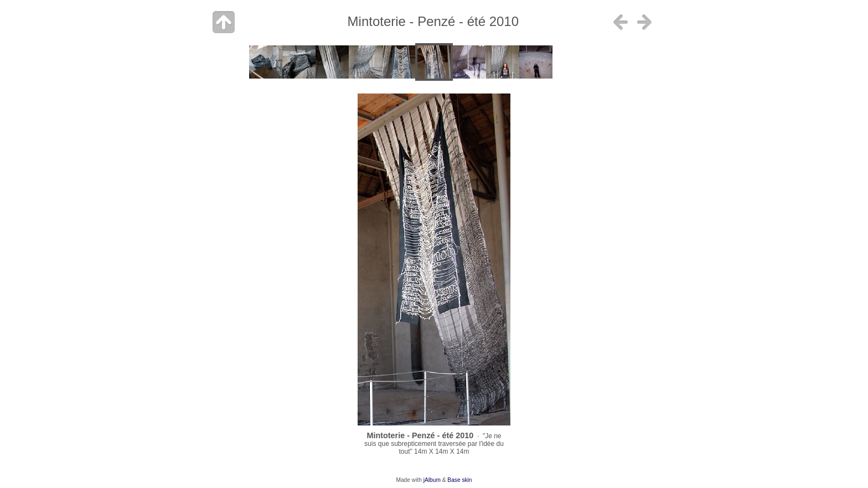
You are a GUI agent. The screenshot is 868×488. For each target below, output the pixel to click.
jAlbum (432, 480)
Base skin (459, 480)
